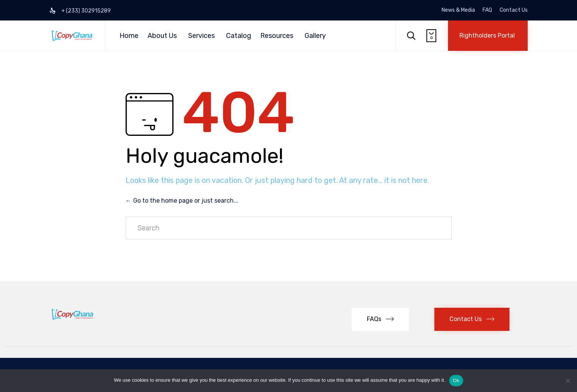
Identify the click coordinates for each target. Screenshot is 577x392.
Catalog (239, 36)
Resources (277, 36)
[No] (568, 381)
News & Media (458, 10)
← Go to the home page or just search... (182, 201)
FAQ (487, 10)
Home (129, 36)
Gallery (315, 36)
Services (201, 36)
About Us (162, 36)
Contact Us (514, 10)
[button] (488, 36)
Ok (456, 380)
